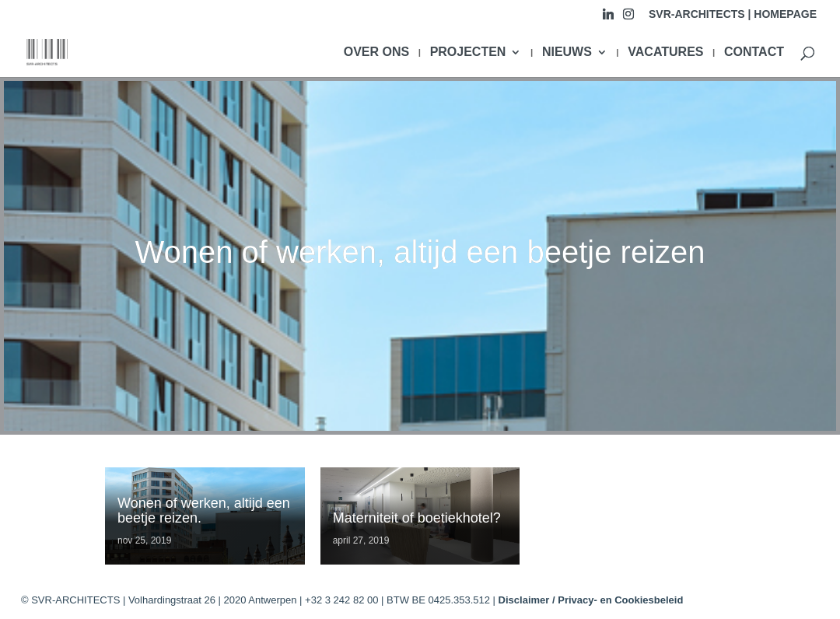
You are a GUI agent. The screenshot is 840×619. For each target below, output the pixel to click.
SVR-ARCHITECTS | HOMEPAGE (733, 14)
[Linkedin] (608, 18)
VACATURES (665, 52)
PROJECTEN (468, 52)
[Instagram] (628, 18)
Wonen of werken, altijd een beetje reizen (420, 252)
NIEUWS (567, 52)
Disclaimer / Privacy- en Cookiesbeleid (591, 600)
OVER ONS (376, 52)
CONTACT (754, 52)
